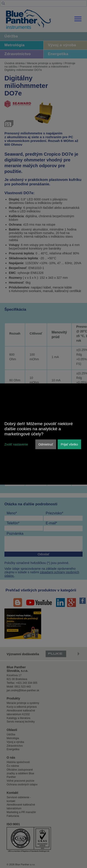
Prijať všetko (69, 444)
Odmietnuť (46, 444)
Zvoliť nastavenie (16, 444)
